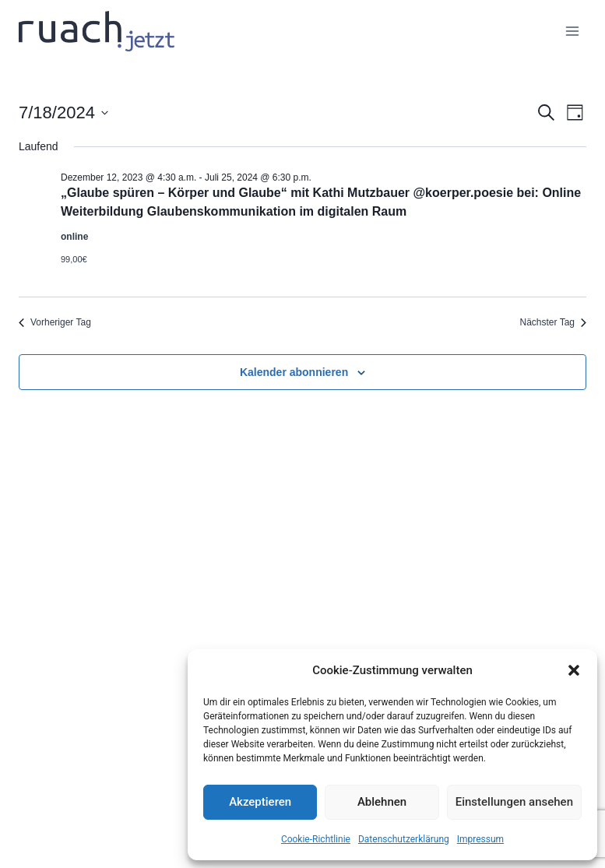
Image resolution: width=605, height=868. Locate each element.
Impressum (480, 839)
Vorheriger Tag (55, 322)
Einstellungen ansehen (514, 802)
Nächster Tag (553, 322)
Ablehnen (382, 802)
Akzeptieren (260, 802)
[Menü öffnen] (572, 31)
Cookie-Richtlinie (316, 839)
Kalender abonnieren (294, 372)
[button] (574, 670)
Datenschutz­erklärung (404, 839)
